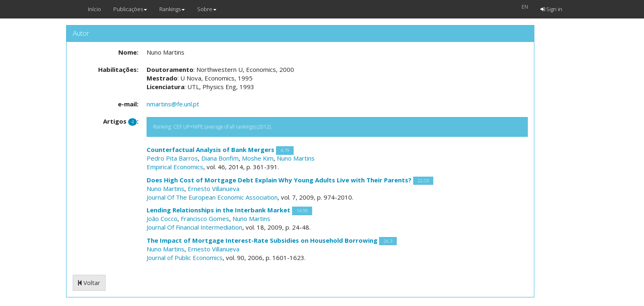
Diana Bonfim (220, 158)
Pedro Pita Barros (172, 158)
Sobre (207, 9)
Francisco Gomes (205, 219)
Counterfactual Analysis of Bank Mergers (210, 150)
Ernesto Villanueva (214, 189)
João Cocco (162, 219)
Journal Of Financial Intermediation (194, 227)
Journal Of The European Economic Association (212, 197)
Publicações (130, 9)
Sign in (551, 9)
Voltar (89, 283)
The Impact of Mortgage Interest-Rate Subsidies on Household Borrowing (262, 240)
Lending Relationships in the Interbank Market (218, 210)
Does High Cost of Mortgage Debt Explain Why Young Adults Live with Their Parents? (279, 180)
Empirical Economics (175, 167)
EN (525, 7)
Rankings (172, 9)
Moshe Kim (258, 158)
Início (94, 9)
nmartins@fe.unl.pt (173, 104)
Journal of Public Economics (185, 258)
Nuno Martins (296, 158)
